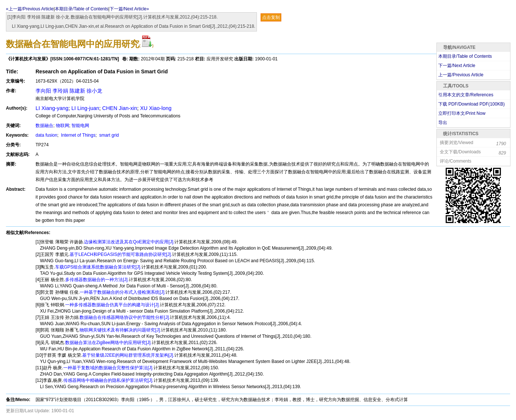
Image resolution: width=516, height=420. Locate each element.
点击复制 (271, 17)
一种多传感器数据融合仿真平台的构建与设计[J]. (113, 305)
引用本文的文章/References (466, 95)
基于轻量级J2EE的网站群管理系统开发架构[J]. (128, 355)
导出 (443, 123)
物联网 (63, 126)
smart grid (109, 135)
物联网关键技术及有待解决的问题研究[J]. (120, 330)
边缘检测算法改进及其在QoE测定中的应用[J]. (129, 242)
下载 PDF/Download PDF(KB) (471, 104)
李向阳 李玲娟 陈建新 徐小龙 (69, 91)
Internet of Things (78, 135)
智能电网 (80, 126)
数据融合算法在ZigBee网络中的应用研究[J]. (108, 343)
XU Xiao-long (156, 108)
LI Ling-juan (85, 108)
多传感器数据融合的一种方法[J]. (97, 280)
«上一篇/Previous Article (30, 9)
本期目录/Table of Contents (82, 9)
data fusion (46, 135)
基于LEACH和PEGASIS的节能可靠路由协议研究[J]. (121, 254)
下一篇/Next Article (457, 66)
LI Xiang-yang (52, 108)
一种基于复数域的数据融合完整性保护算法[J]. (108, 368)
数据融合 (44, 126)
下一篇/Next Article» (129, 9)
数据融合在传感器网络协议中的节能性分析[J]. (125, 317)
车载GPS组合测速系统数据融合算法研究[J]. (98, 267)
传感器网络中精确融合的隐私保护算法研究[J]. (108, 380)
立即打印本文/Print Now (462, 113)
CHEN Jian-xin (120, 108)
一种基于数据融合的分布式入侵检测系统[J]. (123, 292)
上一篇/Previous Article (461, 75)
